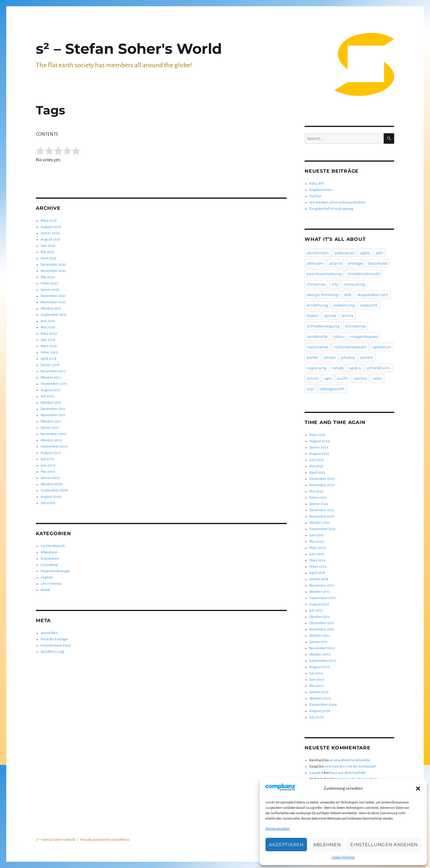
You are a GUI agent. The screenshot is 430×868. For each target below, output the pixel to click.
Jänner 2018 (50, 365)
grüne (330, 316)
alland (336, 263)
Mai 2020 (48, 327)
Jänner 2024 (50, 233)
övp (310, 389)
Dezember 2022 (53, 265)
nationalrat (317, 347)
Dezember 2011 (53, 409)
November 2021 (53, 302)
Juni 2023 (48, 246)
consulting (354, 284)
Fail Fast (315, 196)
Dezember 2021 (53, 296)
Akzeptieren (286, 845)
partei (312, 357)
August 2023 (50, 239)
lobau (339, 336)
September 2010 (54, 447)
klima (348, 316)
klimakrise (355, 326)
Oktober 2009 (52, 484)
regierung (317, 368)
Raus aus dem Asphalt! (348, 773)
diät (348, 295)
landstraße (317, 336)
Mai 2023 (47, 252)
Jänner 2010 (50, 478)
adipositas (344, 253)
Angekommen (321, 190)
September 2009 (54, 490)
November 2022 (53, 271)
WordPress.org (52, 652)
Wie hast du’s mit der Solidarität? (350, 767)
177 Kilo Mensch (53, 546)
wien (377, 378)
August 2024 (51, 227)
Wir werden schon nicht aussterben (337, 202)
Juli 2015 (47, 396)
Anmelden (49, 633)
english (47, 577)
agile (365, 253)
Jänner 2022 (50, 290)
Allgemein (49, 552)
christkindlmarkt (364, 274)
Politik (45, 590)
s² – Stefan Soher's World (129, 49)
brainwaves (50, 559)
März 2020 (49, 334)
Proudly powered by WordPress (105, 840)
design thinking (322, 295)
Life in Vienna (51, 584)
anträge (355, 263)
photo (330, 357)
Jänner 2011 (50, 428)
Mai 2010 (48, 472)
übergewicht (332, 389)
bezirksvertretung (324, 274)
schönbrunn (378, 368)
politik (367, 357)
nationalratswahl (350, 347)
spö (328, 378)
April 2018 (49, 359)
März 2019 (49, 346)
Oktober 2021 (51, 309)
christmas (316, 284)
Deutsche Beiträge (55, 571)
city (335, 284)
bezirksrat (378, 263)
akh (379, 253)
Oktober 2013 (51, 403)
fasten (313, 316)
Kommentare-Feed (56, 646)
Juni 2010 (48, 465)
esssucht (369, 305)
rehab (338, 368)
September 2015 (54, 384)
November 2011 (53, 415)
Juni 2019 (48, 340)
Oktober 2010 (51, 440)
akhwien (315, 263)
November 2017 (53, 371)
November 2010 (53, 434)
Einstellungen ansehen (384, 845)
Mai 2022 (48, 277)
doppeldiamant (373, 295)
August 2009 (51, 497)
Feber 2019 (49, 352)
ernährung (317, 305)
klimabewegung (323, 326)
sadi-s (355, 368)
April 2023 (48, 258)
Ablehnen (327, 845)
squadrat (316, 773)
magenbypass (364, 336)
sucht (343, 378)
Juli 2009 (48, 503)
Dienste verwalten (278, 829)
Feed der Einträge (54, 639)
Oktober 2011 (51, 421)
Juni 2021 (48, 321)
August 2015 (50, 390)
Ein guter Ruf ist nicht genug (331, 209)
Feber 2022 (49, 283)
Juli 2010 (47, 459)
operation (382, 347)
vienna (360, 378)
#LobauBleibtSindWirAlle (350, 760)
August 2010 (51, 453)
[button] (418, 789)
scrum (313, 378)
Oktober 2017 (51, 378)
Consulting (49, 565)
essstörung (344, 305)
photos (348, 357)
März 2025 (49, 221)
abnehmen (318, 253)
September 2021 (54, 315)
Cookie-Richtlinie (343, 857)
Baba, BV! (317, 184)
